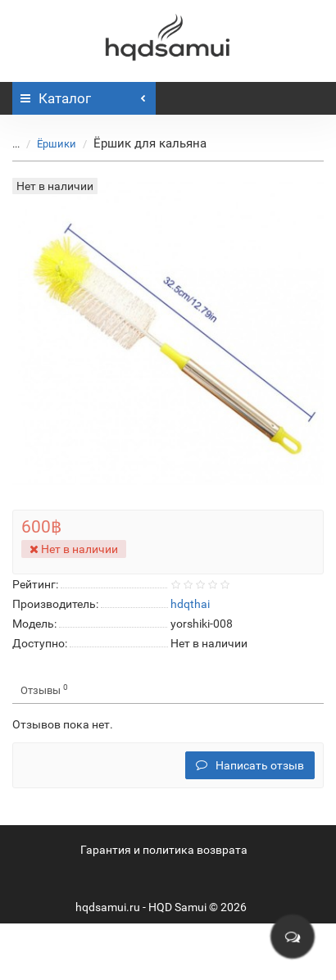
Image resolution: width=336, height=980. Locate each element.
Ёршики (57, 144)
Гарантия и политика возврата (164, 850)
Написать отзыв (250, 765)
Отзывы (44, 690)
